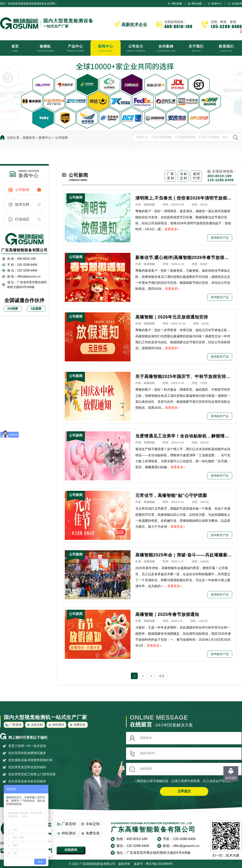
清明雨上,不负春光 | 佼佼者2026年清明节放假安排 (184, 198)
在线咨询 (237, 4)
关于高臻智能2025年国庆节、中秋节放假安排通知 (184, 376)
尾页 (162, 676)
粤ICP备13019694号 (159, 864)
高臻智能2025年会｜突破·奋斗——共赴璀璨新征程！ (184, 555)
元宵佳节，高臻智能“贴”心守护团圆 (171, 495)
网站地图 (197, 4)
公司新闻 (61, 138)
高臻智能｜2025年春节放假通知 (167, 614)
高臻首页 (29, 138)
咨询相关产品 (220, 238)
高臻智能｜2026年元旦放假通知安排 (172, 317)
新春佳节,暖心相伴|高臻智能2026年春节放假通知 (184, 258)
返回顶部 (231, 778)
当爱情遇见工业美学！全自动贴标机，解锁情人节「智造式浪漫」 (184, 436)
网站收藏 (177, 4)
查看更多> (172, 229)
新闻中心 (217, 4)
